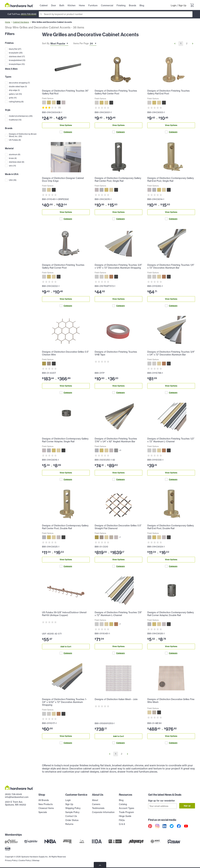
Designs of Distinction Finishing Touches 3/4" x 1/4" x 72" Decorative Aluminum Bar (171, 353)
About (95, 800)
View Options (66, 125)
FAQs (122, 820)
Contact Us (71, 816)
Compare (66, 132)
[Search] (116, 14)
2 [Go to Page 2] (187, 43)
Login (174, 5)
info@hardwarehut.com (17, 797)
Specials (43, 812)
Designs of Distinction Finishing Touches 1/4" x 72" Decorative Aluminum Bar (171, 266)
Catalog (123, 804)
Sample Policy (72, 812)
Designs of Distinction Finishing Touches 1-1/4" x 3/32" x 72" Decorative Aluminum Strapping (64, 702)
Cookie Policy (25, 860)
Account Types (126, 808)
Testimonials (98, 808)
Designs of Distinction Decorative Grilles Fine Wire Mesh (171, 701)
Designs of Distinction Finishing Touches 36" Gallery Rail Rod (65, 92)
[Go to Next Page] (193, 44)
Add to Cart (66, 647)
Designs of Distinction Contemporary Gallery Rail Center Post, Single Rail (118, 180)
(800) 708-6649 (29, 14)
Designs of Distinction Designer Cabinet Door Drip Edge (63, 180)
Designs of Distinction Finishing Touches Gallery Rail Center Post (116, 92)
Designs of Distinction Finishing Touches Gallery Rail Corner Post (63, 266)
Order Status (72, 820)
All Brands (44, 800)
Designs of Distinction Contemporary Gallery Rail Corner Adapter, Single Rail (65, 440)
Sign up (187, 806)
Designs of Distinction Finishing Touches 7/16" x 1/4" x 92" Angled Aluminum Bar (116, 440)
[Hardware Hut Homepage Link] (19, 5)
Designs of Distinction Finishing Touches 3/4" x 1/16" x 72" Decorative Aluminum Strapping (118, 266)
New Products (46, 804)
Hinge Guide (125, 816)
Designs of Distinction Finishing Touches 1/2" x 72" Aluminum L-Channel (171, 440)
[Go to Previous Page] (175, 44)
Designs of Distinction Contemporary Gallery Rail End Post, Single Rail (171, 180)
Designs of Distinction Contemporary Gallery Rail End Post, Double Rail (171, 527)
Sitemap (36, 860)
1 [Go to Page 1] (181, 43)
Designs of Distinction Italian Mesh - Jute (116, 699)
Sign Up (182, 5)
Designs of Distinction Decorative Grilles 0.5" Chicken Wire (65, 353)
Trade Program (126, 812)
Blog (121, 800)
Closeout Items (46, 808)
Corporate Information (103, 812)
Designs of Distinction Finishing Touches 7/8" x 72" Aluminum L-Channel (118, 614)
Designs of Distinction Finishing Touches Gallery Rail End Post (169, 92)
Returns (69, 824)
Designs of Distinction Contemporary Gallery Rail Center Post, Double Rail (65, 527)
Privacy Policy (11, 860)
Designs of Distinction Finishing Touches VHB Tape (116, 353)
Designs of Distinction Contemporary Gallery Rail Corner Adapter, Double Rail (171, 614)
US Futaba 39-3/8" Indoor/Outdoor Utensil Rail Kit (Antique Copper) (64, 614)
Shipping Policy (73, 808)
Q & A (122, 824)
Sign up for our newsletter (162, 801)
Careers (96, 804)
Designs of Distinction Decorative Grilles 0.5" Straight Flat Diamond (118, 527)
